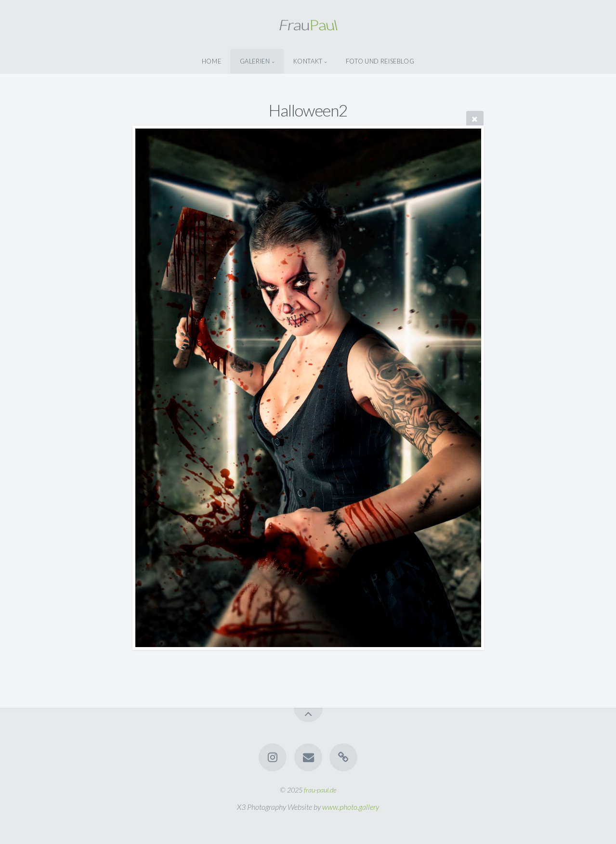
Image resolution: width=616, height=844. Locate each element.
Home (212, 61)
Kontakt (308, 61)
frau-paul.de (320, 790)
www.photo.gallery (351, 807)
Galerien (255, 61)
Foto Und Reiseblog (380, 61)
